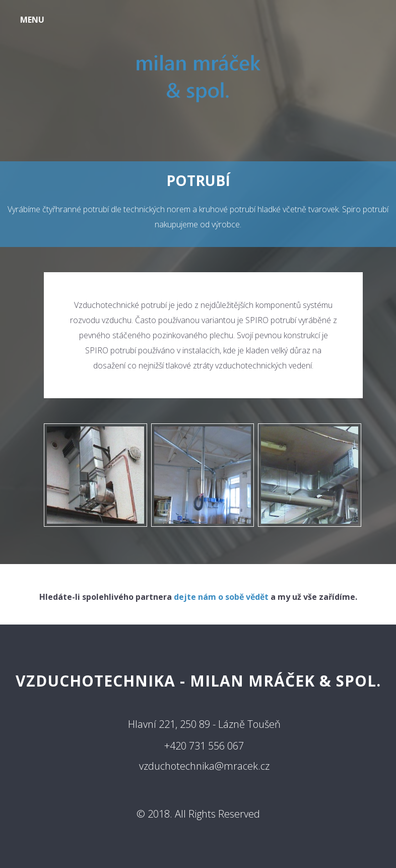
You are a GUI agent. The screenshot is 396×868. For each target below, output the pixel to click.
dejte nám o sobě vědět (221, 597)
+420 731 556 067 (204, 746)
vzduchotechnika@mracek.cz (204, 766)
